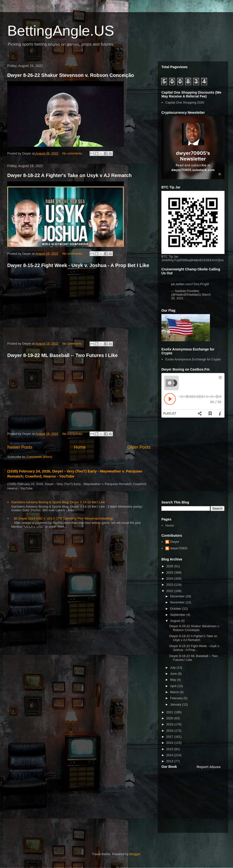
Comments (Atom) (39, 457)
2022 (170, 591)
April (174, 686)
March (175, 692)
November (178, 602)
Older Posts (139, 447)
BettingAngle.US (61, 31)
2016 (170, 743)
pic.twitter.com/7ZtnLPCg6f (190, 284)
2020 (170, 718)
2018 (170, 731)
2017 (170, 737)
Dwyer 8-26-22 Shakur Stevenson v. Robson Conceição (71, 75)
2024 (170, 579)
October (176, 609)
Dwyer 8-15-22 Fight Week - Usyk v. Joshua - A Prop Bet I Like (78, 265)
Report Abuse (209, 767)
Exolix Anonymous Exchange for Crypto (193, 359)
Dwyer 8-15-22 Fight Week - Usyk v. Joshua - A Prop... (194, 648)
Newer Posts (20, 447)
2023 (170, 585)
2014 (170, 755)
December (178, 596)
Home (80, 447)
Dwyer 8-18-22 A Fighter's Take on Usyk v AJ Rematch (69, 175)
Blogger (135, 854)
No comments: (73, 153)
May (174, 680)
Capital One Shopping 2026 (185, 102)
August (175, 621)
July (173, 668)
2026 (170, 566)
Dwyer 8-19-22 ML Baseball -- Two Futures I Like (62, 355)
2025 (170, 572)
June (174, 674)
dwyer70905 (179, 548)
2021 (170, 712)
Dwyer (175, 542)
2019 (170, 724)
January (176, 704)
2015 (170, 749)
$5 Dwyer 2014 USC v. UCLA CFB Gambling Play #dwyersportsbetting (63, 518)
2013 (170, 761)
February (177, 698)
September (178, 615)
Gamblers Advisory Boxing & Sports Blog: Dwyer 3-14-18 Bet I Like (58, 502)
